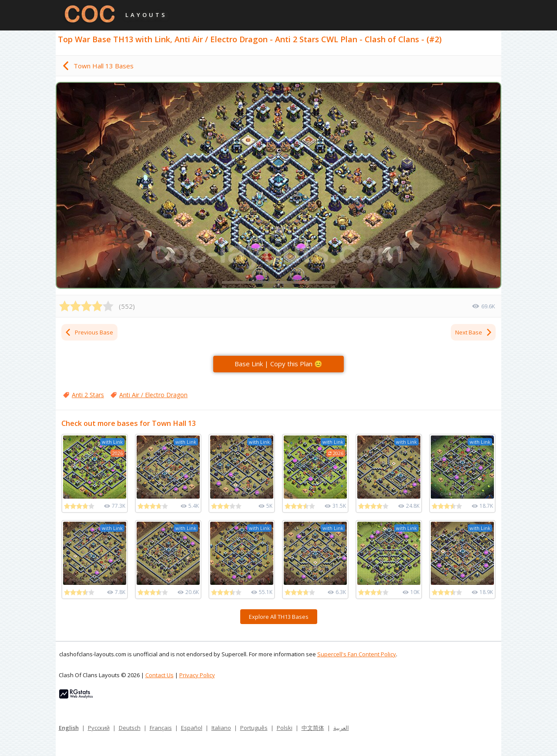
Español (192, 728)
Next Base (474, 332)
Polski (285, 728)
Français (161, 728)
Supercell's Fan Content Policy (357, 654)
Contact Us (159, 675)
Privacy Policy (197, 675)
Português (254, 728)
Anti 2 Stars (88, 395)
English (69, 728)
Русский (99, 728)
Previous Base (89, 332)
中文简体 (313, 728)
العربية (341, 728)
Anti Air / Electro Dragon (153, 395)
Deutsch (130, 728)
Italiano (221, 728)
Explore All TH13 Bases (279, 617)
